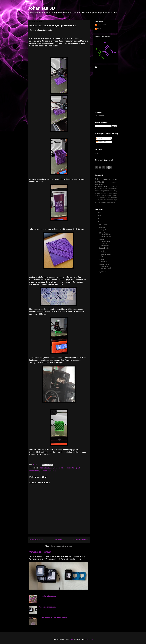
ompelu (108, 197)
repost (77, 468)
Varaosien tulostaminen (40, 552)
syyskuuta (103, 272)
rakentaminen (99, 199)
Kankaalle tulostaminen (48, 596)
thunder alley (107, 201)
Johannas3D (102, 25)
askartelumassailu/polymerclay (108, 188)
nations (115, 195)
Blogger (90, 639)
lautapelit (98, 195)
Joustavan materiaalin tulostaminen (53, 618)
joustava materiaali (101, 194)
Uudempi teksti (37, 540)
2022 (99, 222)
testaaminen (98, 201)
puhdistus (114, 197)
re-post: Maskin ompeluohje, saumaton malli (105, 266)
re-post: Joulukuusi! (104, 260)
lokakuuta (103, 227)
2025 (99, 213)
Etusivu (58, 540)
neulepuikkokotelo (67, 468)
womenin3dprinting (48, 471)
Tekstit (99, 138)
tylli (109, 203)
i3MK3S (56, 468)
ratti (105, 199)
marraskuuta (104, 224)
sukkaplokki (110, 199)
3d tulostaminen (45, 468)
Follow (97, 153)
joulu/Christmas (104, 192)
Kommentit (101, 142)
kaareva (109, 194)
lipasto (104, 195)
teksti (115, 199)
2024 (99, 216)
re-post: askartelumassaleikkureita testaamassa (105, 242)
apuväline (114, 186)
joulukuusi (114, 192)
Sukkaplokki (103, 230)
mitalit (109, 195)
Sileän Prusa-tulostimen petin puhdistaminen (105, 235)
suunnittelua (34, 471)
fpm (72, 639)
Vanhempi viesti (81, 540)
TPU (96, 188)
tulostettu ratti (104, 203)
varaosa (113, 203)
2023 (99, 219)
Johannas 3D (41, 8)
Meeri (99, 29)
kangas (115, 194)
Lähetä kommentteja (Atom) (61, 546)
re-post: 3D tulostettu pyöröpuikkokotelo (105, 254)
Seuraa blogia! (104, 248)
